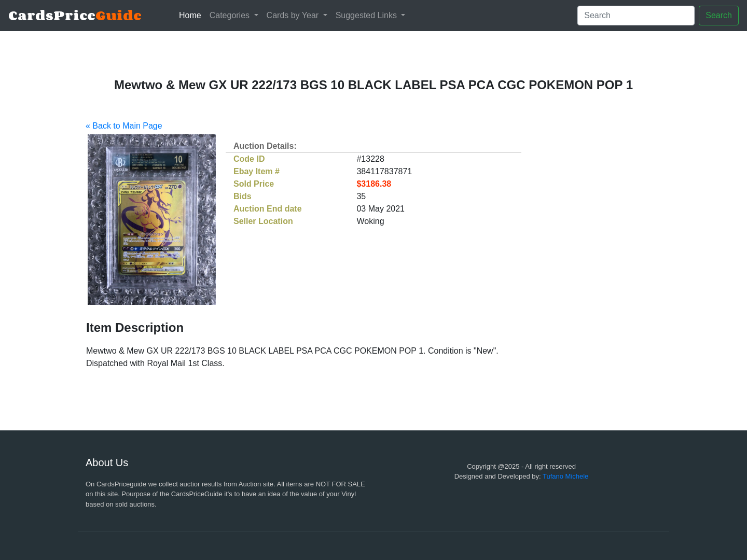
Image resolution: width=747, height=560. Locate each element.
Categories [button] (231, 15)
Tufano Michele (565, 476)
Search (719, 15)
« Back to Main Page (124, 126)
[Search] (636, 16)
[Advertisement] (567, 267)
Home (192, 14)
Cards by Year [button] (294, 15)
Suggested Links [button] (368, 15)
